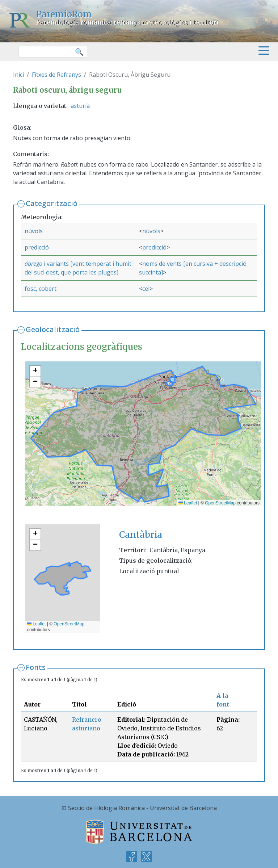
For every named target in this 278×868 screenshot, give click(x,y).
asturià (80, 106)
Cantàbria (141, 535)
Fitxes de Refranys (56, 75)
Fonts (36, 667)
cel (146, 289)
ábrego (34, 264)
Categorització (52, 203)
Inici (18, 75)
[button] (35, 371)
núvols (34, 231)
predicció (37, 247)
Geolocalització (53, 329)
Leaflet (188, 503)
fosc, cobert (41, 289)
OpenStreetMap (220, 503)
